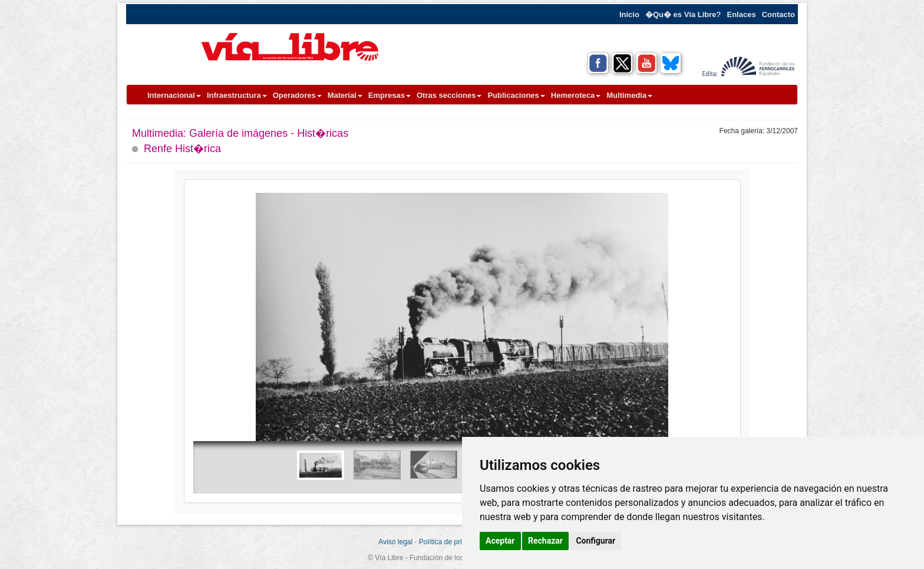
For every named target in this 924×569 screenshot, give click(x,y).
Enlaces (742, 14)
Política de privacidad (453, 542)
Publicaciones (516, 95)
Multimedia (629, 95)
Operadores (297, 95)
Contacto (778, 14)
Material (345, 95)
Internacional (174, 95)
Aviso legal (395, 542)
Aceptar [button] (500, 541)
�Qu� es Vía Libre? (683, 14)
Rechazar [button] (545, 541)
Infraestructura (237, 95)
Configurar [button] (595, 541)
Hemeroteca (576, 95)
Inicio (629, 14)
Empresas (390, 95)
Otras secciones (449, 95)
